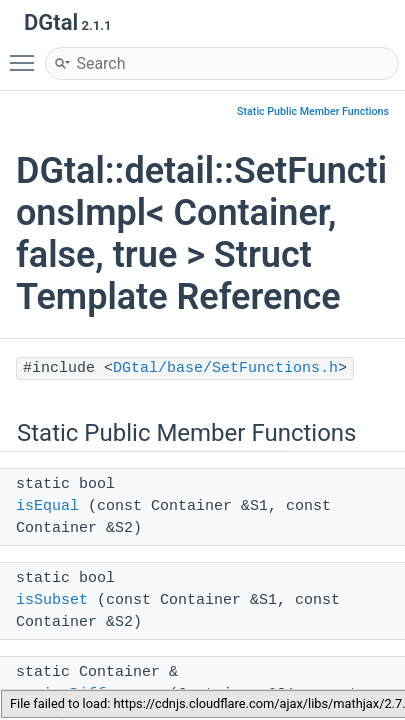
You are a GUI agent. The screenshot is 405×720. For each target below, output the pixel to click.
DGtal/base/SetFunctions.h (225, 368)
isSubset (52, 600)
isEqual (47, 506)
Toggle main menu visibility (27, 54)
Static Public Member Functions (313, 111)
